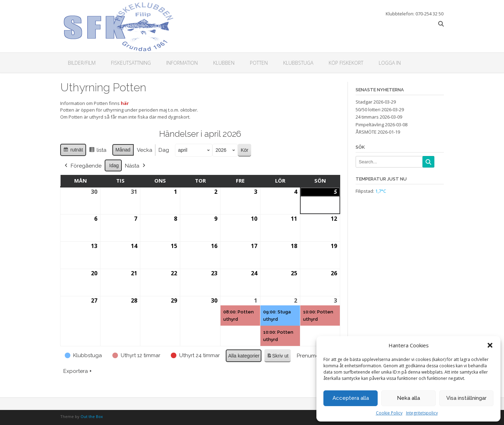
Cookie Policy (389, 413)
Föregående (82, 165)
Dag (164, 150)
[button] (490, 345)
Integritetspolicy (422, 413)
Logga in (390, 63)
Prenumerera (315, 355)
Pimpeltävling (370, 125)
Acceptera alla (351, 398)
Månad (123, 150)
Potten (259, 63)
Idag (114, 165)
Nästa (136, 165)
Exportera (78, 371)
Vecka (145, 150)
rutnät (73, 151)
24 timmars (367, 117)
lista (98, 151)
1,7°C (381, 191)
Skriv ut (278, 357)
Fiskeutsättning (131, 63)
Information (182, 63)
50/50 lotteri (368, 109)
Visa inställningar (466, 398)
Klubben (224, 63)
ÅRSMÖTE (366, 132)
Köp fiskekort (346, 63)
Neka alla (408, 398)
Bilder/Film (82, 63)
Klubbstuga (298, 63)
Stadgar (364, 102)
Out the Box (92, 416)
